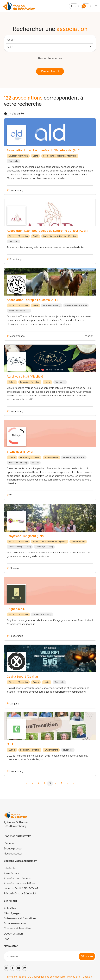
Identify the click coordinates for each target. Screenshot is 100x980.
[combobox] (49, 47)
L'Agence (10, 843)
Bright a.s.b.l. (16, 609)
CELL (10, 744)
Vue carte (18, 114)
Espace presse (13, 848)
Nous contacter (13, 854)
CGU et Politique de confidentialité (47, 977)
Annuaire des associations (20, 883)
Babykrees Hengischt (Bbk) (25, 536)
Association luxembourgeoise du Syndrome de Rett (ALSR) (47, 231)
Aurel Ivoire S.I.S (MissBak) (25, 376)
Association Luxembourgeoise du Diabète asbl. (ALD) (44, 150)
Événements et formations (20, 918)
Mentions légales (17, 977)
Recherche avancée (50, 58)
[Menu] (96, 6)
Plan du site (74, 977)
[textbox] (11, 47)
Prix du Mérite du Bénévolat (20, 893)
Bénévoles (10, 868)
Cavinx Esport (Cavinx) (22, 677)
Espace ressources (15, 923)
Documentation (13, 934)
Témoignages (12, 913)
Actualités (10, 908)
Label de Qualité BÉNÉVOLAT (21, 888)
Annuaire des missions (17, 878)
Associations (12, 873)
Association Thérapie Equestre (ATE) (32, 300)
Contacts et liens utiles (17, 928)
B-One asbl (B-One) (20, 452)
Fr (72, 6)
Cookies (87, 977)
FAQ (6, 939)
